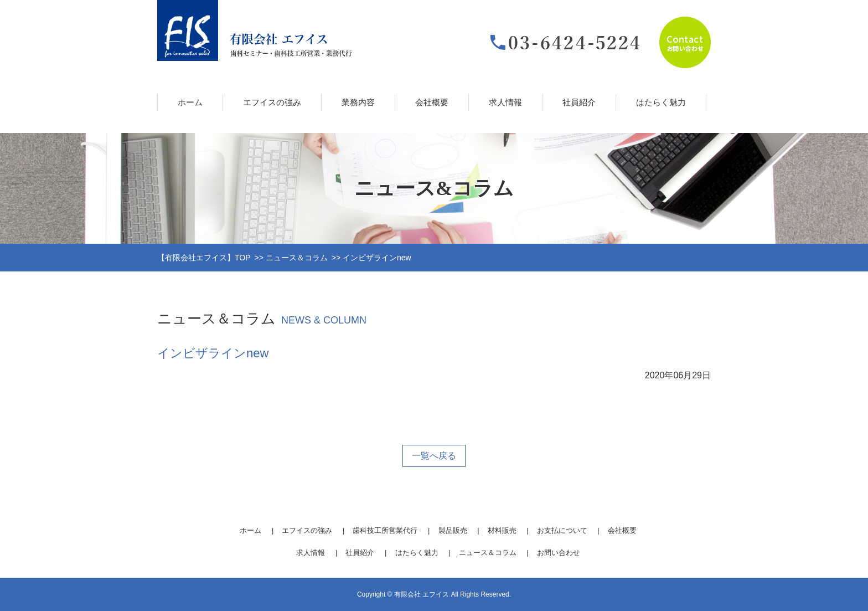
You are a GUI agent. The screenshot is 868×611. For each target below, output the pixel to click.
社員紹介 (579, 102)
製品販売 (453, 530)
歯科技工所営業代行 (385, 530)
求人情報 (505, 102)
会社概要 (432, 102)
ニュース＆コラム (297, 258)
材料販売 (502, 530)
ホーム (190, 102)
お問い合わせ (559, 553)
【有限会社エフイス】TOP (204, 258)
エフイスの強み (272, 102)
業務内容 (358, 102)
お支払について (562, 530)
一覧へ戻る (434, 456)
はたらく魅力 (661, 102)
